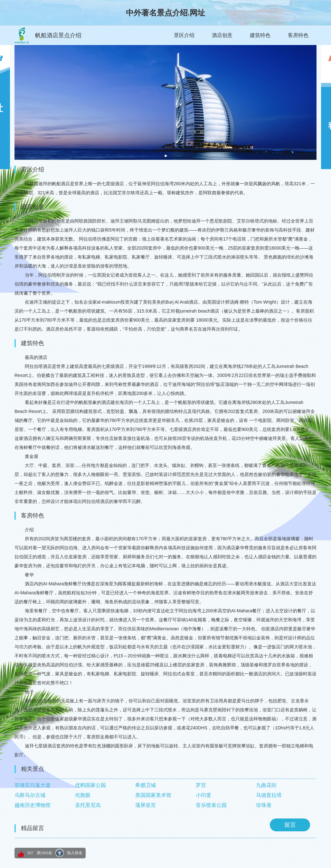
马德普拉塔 (269, 795)
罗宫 (201, 785)
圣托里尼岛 (88, 805)
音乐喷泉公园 (211, 805)
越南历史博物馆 (33, 805)
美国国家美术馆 (153, 795)
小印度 (203, 795)
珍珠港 (264, 805)
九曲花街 (266, 785)
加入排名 (75, 853)
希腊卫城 (146, 785)
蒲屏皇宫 (146, 805)
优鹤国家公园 (90, 785)
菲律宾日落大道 (33, 785)
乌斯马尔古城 (30, 795)
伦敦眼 (83, 795)
